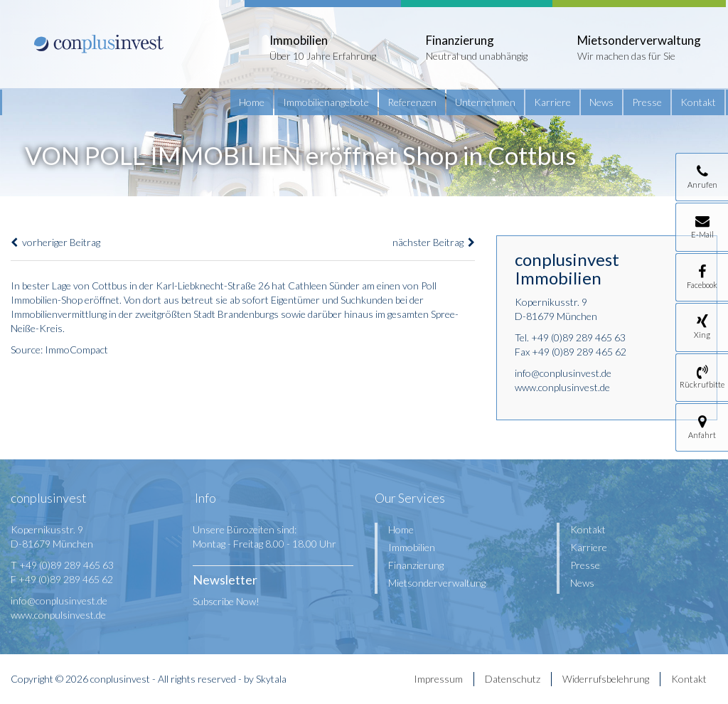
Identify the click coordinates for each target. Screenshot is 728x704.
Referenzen (412, 102)
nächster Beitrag (434, 242)
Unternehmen (485, 102)
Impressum (438, 679)
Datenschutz (513, 679)
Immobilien (412, 547)
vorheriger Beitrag (55, 242)
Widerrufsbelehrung (606, 679)
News (601, 102)
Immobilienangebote (326, 102)
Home (252, 102)
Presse (647, 102)
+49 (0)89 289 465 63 (578, 337)
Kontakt (698, 102)
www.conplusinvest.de (562, 387)
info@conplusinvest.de (563, 373)
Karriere (552, 102)
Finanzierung (416, 565)
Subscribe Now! (226, 601)
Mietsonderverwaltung (437, 583)
